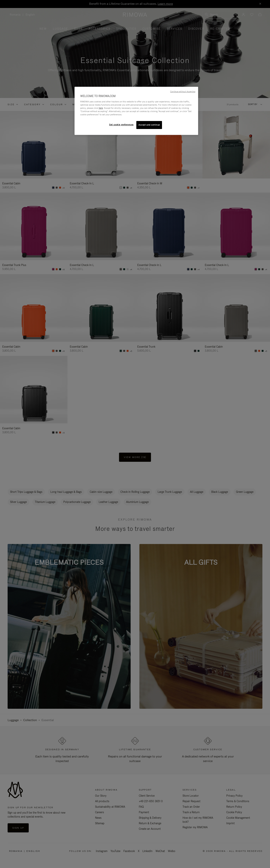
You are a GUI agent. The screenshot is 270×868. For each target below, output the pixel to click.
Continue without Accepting (183, 92)
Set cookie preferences (121, 125)
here (101, 108)
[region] (136, 111)
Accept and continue (149, 125)
